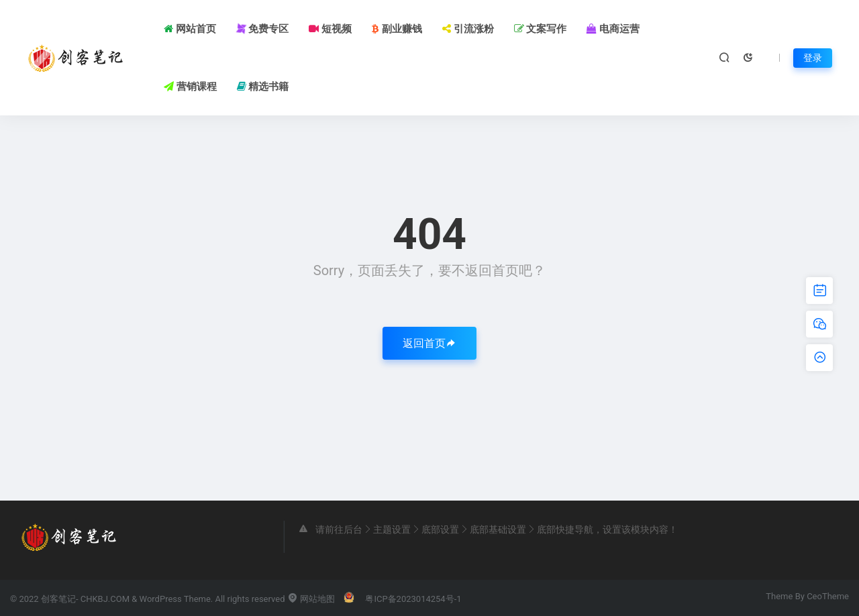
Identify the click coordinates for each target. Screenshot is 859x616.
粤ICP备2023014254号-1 (413, 599)
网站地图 (311, 599)
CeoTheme (828, 596)
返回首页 (429, 343)
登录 (813, 58)
